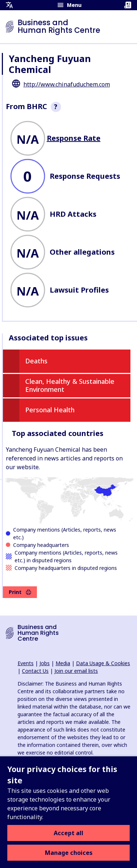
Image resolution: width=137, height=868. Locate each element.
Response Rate (74, 138)
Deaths (36, 361)
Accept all (68, 833)
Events (26, 663)
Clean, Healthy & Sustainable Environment (70, 385)
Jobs (45, 663)
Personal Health (50, 410)
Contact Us (35, 671)
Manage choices (69, 853)
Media (63, 663)
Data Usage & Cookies (103, 663)
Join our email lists (76, 671)
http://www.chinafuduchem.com (67, 84)
